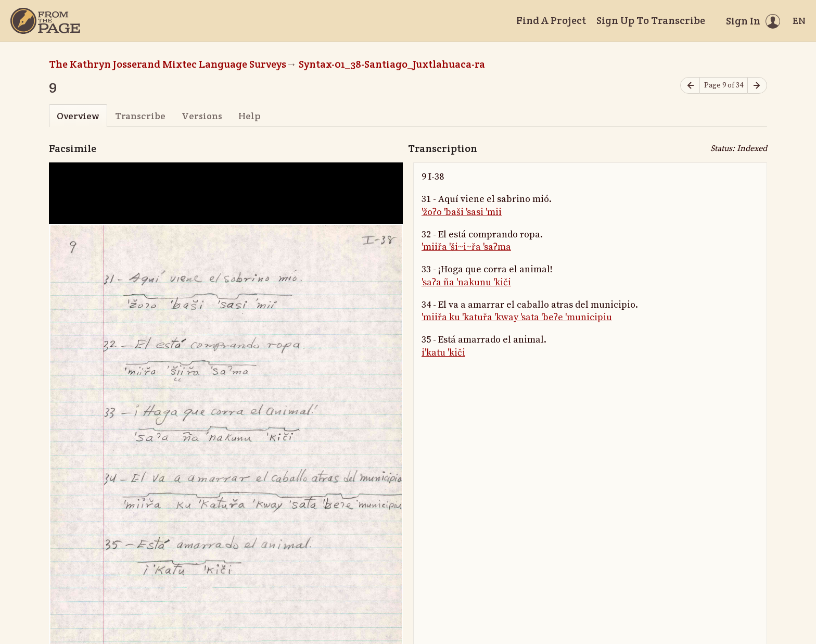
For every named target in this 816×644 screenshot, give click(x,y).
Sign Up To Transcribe (651, 20)
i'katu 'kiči (443, 353)
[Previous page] (690, 86)
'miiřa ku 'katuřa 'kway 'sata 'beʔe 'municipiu (517, 317)
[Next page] (757, 86)
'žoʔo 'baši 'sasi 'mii (462, 212)
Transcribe (140, 116)
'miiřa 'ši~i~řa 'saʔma (466, 247)
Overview (78, 116)
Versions (202, 116)
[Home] (45, 21)
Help (250, 116)
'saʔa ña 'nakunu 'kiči (466, 282)
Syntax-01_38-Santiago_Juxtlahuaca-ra (392, 64)
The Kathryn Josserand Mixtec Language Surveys (168, 64)
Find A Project (551, 20)
